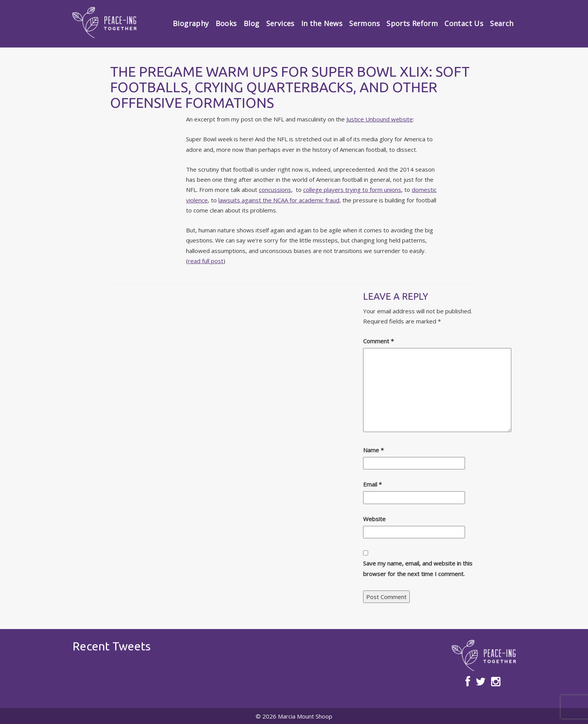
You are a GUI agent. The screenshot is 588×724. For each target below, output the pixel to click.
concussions (275, 190)
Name (373, 450)
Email (372, 484)
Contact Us (464, 23)
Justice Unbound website (380, 119)
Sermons (364, 23)
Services (280, 23)
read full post (206, 261)
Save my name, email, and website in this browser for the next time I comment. (418, 568)
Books (226, 23)
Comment (378, 341)
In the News (322, 23)
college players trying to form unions (352, 190)
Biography (191, 23)
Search (502, 23)
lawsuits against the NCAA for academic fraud (279, 200)
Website (374, 519)
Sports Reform (412, 23)
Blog (251, 23)
